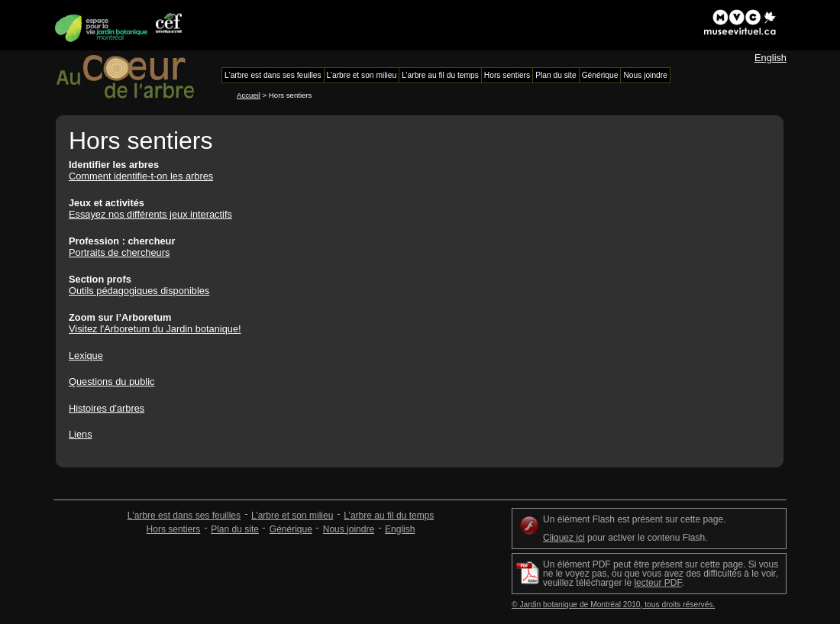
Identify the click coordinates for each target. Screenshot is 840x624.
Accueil (249, 95)
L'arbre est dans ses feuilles (184, 516)
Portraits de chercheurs (119, 252)
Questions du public (111, 382)
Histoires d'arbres (107, 408)
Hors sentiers (174, 529)
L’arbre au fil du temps (389, 516)
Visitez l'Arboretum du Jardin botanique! (155, 329)
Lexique (86, 356)
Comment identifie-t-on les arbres (141, 176)
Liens (81, 434)
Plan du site (235, 529)
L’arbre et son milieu (292, 516)
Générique (291, 529)
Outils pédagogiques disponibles (139, 291)
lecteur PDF (657, 583)
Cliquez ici (564, 538)
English (771, 58)
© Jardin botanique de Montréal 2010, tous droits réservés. (613, 605)
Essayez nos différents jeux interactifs (150, 214)
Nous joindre (349, 529)
